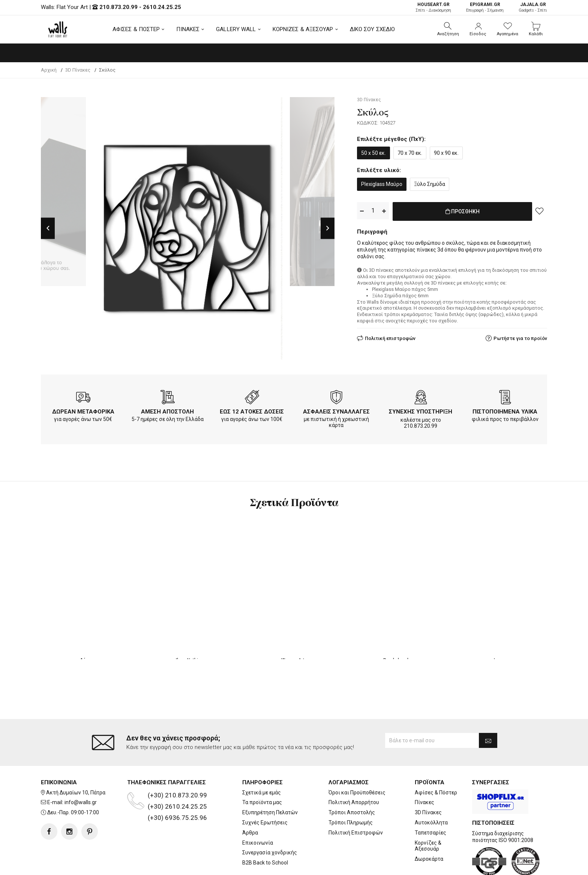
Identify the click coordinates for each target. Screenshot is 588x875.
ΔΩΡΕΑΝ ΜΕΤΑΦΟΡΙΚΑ (83, 412)
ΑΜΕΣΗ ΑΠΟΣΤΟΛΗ (167, 412)
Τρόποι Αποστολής (352, 782)
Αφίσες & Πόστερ (436, 763)
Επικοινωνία (258, 813)
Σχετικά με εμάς (262, 763)
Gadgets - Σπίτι (533, 7)
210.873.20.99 (118, 7)
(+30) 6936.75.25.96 (177, 788)
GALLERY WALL (236, 29)
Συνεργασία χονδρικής (270, 823)
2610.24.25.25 (162, 7)
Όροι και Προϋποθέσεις (357, 763)
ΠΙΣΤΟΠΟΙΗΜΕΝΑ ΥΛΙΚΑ (505, 412)
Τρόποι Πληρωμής (351, 793)
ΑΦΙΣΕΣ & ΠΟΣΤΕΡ (136, 29)
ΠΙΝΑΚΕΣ (188, 29)
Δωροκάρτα (429, 829)
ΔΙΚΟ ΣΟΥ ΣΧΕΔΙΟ (373, 29)
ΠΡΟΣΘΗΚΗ (463, 211)
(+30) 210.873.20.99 (177, 765)
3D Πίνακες (428, 782)
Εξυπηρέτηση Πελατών (270, 782)
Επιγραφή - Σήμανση (485, 7)
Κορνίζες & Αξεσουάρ (428, 816)
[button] (448, 29)
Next (328, 228)
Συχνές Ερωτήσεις (265, 793)
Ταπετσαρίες (430, 803)
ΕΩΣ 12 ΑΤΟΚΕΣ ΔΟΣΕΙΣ (252, 412)
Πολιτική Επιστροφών (356, 803)
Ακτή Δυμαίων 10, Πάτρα (76, 763)
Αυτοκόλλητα (431, 793)
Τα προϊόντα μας (262, 773)
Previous (48, 228)
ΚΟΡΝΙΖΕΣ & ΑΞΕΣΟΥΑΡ (303, 29)
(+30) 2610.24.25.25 (177, 776)
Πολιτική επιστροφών (390, 337)
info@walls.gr (81, 773)
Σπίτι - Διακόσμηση (433, 7)
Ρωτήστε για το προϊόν (520, 337)
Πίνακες (424, 773)
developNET (356, 865)
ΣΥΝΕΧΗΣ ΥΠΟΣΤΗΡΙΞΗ (421, 412)
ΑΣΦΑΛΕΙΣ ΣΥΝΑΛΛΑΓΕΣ (336, 412)
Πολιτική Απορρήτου (354, 773)
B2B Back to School (265, 833)
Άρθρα (250, 803)
